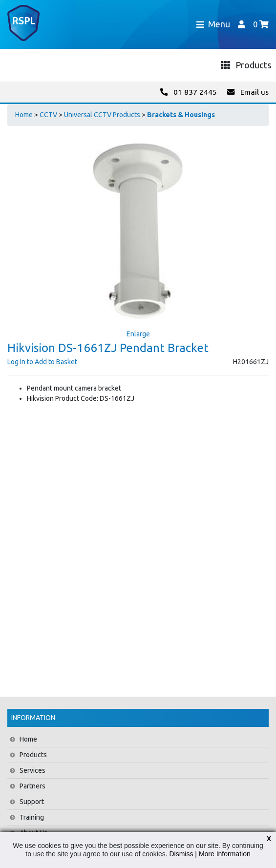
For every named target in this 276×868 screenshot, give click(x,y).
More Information (225, 854)
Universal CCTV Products (102, 115)
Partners (32, 786)
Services (32, 770)
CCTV (48, 115)
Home (24, 115)
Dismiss (181, 854)
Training (32, 817)
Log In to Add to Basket (42, 362)
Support (32, 802)
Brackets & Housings (181, 115)
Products (33, 755)
